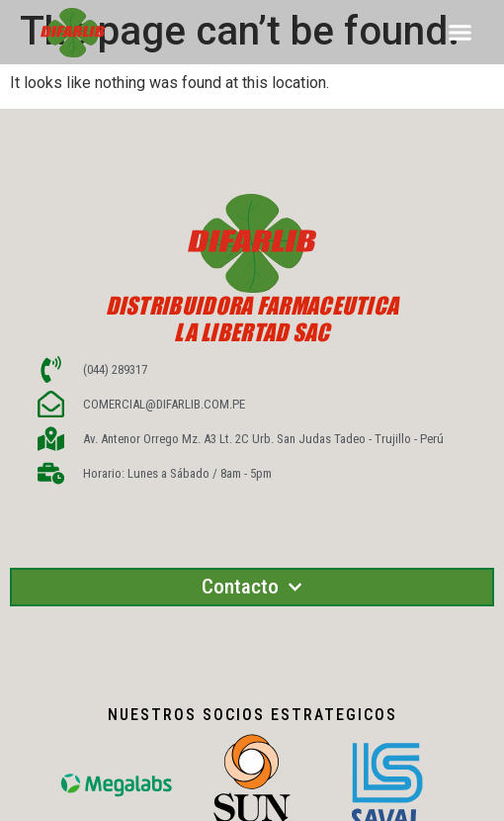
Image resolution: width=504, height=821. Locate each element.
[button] (461, 33)
